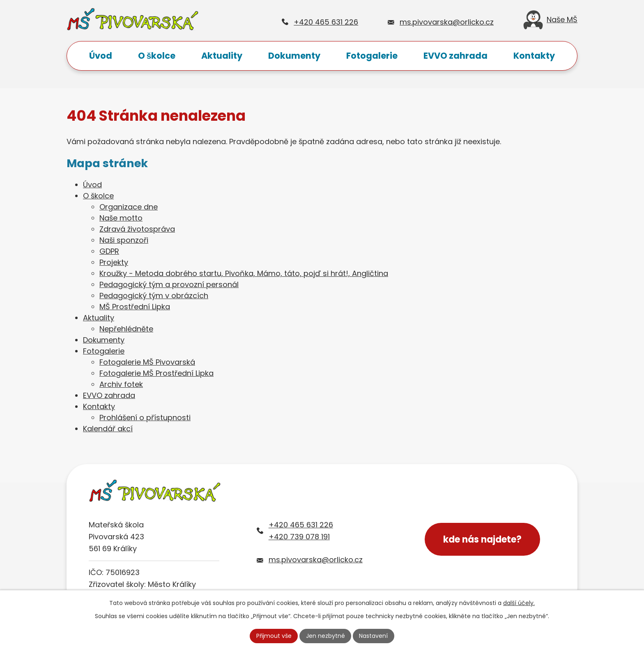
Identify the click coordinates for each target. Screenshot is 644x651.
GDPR (109, 251)
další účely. (519, 603)
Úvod (101, 56)
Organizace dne (129, 207)
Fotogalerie (372, 56)
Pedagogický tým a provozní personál (169, 284)
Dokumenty (294, 56)
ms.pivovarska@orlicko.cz (447, 22)
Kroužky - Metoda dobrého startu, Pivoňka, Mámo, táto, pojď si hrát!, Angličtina (244, 273)
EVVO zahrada (455, 56)
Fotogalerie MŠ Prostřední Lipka (156, 373)
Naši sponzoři (124, 240)
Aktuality (222, 56)
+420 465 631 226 (326, 22)
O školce (157, 56)
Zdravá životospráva (137, 229)
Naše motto (121, 218)
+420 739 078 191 (299, 537)
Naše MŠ (550, 22)
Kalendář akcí (108, 429)
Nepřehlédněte (126, 329)
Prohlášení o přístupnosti (145, 418)
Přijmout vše (274, 636)
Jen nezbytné (325, 636)
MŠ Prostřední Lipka (135, 307)
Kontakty (534, 56)
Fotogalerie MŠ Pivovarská (147, 362)
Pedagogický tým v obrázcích (154, 296)
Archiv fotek (121, 384)
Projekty (114, 262)
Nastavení (373, 636)
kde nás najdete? (482, 539)
